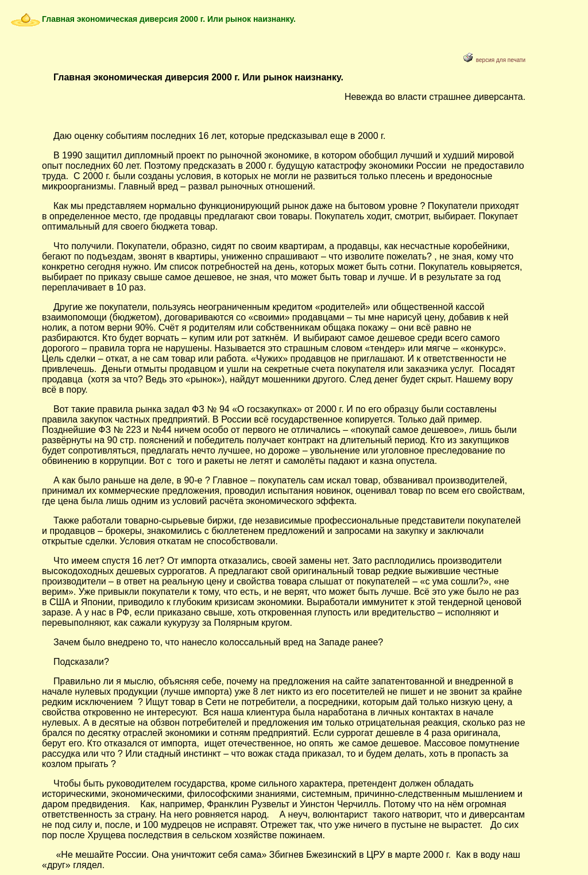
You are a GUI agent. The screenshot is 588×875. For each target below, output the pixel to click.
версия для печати (494, 60)
